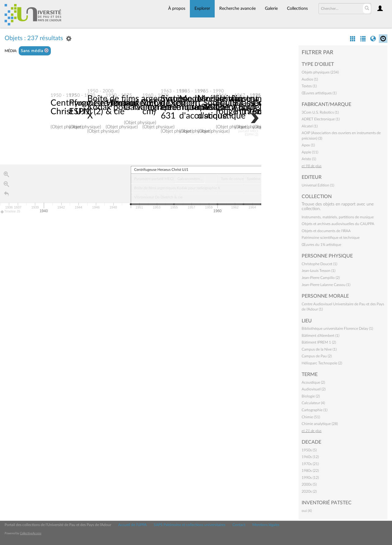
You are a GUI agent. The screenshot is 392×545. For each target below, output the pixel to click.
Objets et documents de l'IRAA (326, 231)
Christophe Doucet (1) (319, 264)
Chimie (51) (311, 417)
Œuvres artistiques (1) (319, 93)
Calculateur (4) (313, 403)
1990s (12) (310, 478)
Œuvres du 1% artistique (321, 245)
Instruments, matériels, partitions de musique (338, 217)
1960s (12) (310, 457)
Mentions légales (266, 525)
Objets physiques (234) (320, 72)
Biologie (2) (311, 396)
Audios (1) (310, 79)
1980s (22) (310, 471)
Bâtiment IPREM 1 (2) (319, 342)
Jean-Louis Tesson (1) (318, 271)
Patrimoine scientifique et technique (331, 238)
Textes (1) (309, 86)
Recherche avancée (237, 9)
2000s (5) (309, 484)
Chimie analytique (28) (320, 424)
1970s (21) (310, 464)
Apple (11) (310, 152)
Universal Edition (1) (318, 185)
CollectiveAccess (31, 533)
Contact (239, 525)
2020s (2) (309, 491)
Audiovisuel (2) (314, 389)
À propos (177, 9)
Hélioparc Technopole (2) (322, 363)
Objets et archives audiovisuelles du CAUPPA (338, 224)
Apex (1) (308, 145)
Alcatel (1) (310, 126)
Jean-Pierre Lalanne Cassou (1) (326, 285)
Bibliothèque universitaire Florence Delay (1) (337, 329)
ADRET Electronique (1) (321, 119)
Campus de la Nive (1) (319, 349)
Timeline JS (11, 212)
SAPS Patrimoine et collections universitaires (190, 525)
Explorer (202, 9)
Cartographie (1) (315, 410)
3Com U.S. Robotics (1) (320, 112)
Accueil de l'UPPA (132, 525)
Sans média (35, 51)
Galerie (271, 9)
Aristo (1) (309, 159)
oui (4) (307, 511)
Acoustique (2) (313, 382)
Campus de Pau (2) (317, 356)
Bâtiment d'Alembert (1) (320, 336)
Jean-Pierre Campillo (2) (321, 278)
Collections (297, 9)
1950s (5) (309, 450)
